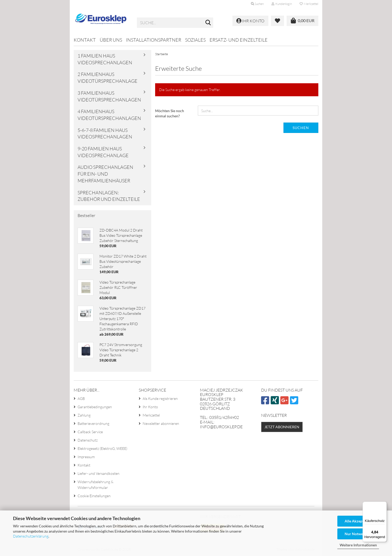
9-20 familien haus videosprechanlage (103, 152)
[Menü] (384, 505)
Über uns (111, 40)
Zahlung (84, 415)
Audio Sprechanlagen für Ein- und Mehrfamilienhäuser (105, 174)
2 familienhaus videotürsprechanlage (108, 78)
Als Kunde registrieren (160, 398)
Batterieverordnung (93, 423)
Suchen (301, 128)
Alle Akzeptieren (358, 521)
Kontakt (85, 40)
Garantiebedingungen (95, 407)
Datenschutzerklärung (31, 536)
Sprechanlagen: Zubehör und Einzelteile (109, 196)
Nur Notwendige (358, 534)
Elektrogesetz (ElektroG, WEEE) (102, 448)
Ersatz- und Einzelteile (239, 40)
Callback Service (90, 432)
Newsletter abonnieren (161, 423)
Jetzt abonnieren (282, 427)
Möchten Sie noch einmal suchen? (170, 113)
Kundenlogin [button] (282, 4)
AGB (81, 398)
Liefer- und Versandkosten (99, 473)
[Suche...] (208, 23)
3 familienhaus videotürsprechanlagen (109, 96)
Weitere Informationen (358, 545)
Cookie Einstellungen (94, 496)
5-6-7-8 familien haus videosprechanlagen (105, 133)
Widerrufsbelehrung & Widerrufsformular (96, 485)
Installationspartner (154, 40)
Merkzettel (309, 4)
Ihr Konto (150, 407)
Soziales (195, 40)
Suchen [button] (257, 4)
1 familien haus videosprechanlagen (105, 59)
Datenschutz (88, 440)
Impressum (86, 457)
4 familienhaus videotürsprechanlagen (109, 115)
